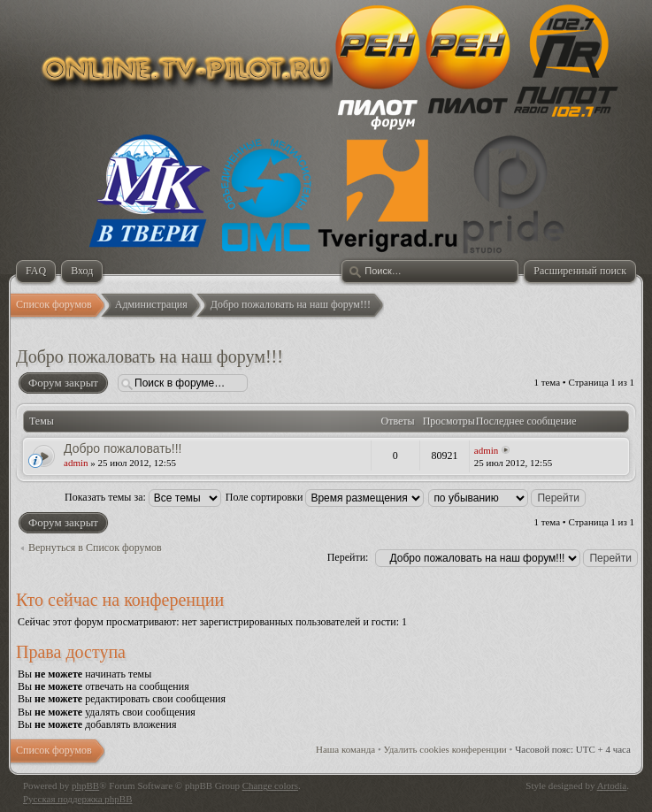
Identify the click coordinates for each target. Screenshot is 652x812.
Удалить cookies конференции (445, 749)
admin (76, 463)
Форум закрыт (62, 383)
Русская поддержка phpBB (77, 799)
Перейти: (348, 557)
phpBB (85, 785)
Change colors (270, 785)
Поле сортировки (325, 497)
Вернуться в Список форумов (95, 548)
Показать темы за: (143, 497)
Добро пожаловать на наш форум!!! (150, 356)
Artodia (612, 785)
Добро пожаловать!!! (123, 448)
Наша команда (345, 749)
